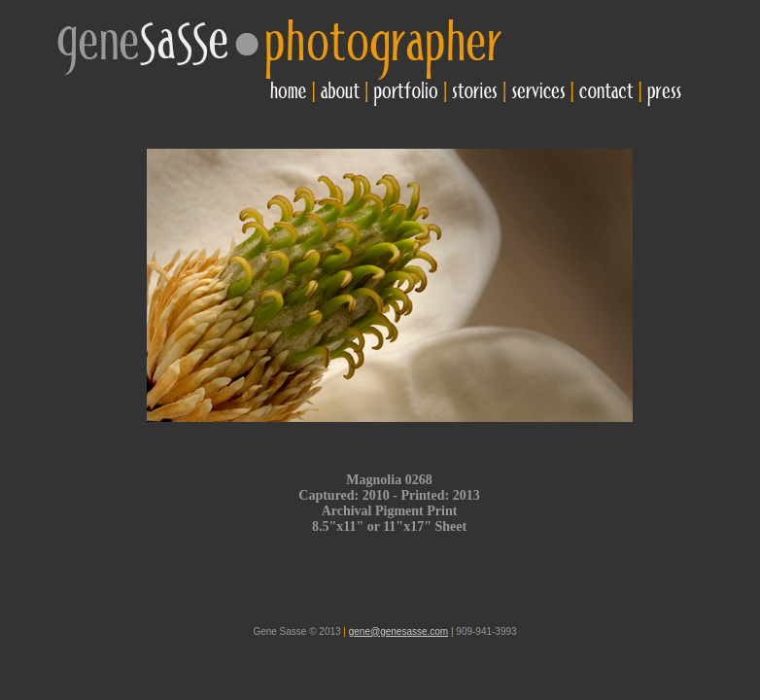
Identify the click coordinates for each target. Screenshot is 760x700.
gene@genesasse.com (398, 631)
